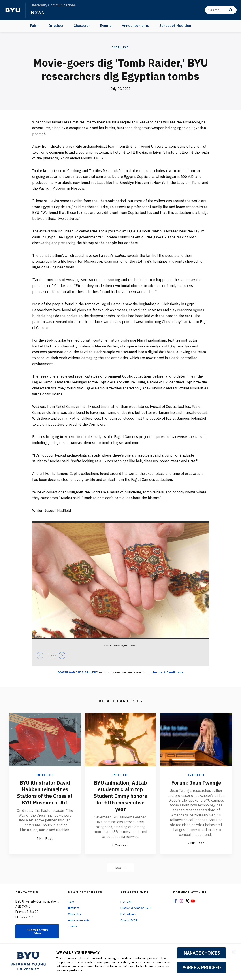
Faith (34, 26)
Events (106, 26)
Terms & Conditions (168, 672)
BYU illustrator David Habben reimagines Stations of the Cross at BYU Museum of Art (45, 793)
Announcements (136, 26)
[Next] (62, 655)
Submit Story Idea (37, 931)
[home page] (13, 10)
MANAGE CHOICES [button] (202, 953)
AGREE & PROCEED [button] (202, 967)
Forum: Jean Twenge (196, 783)
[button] (234, 952)
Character (82, 26)
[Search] (221, 10)
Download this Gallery (78, 672)
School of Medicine (175, 26)
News (37, 12)
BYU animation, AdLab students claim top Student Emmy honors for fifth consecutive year (120, 796)
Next (121, 867)
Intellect (56, 26)
